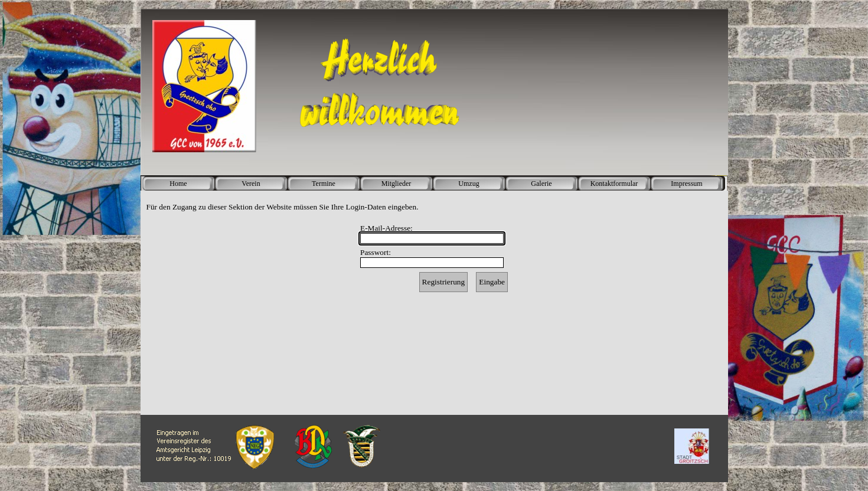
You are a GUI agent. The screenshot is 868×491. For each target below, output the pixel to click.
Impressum (686, 184)
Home (178, 184)
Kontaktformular (614, 184)
